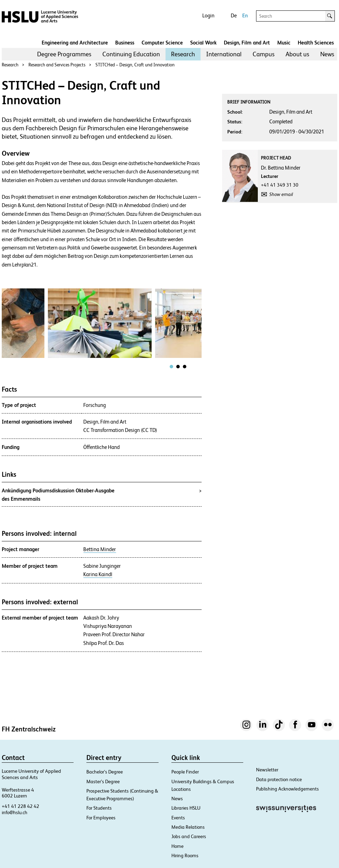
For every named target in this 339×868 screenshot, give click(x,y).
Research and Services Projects (57, 65)
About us (297, 54)
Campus (264, 54)
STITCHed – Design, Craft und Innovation (135, 65)
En (245, 15)
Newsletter (267, 770)
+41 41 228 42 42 (20, 806)
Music (284, 43)
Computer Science (162, 43)
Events (178, 818)
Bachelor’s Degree (105, 772)
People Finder (185, 772)
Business (125, 43)
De (234, 15)
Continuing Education (131, 54)
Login (208, 15)
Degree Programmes (64, 54)
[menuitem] (64, 54)
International (224, 54)
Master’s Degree (103, 781)
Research (183, 54)
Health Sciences (316, 43)
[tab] (171, 367)
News (327, 54)
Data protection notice (279, 779)
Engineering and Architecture (75, 43)
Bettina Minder (100, 549)
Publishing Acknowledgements (287, 789)
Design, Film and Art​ (247, 43)
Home (177, 846)
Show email (281, 194)
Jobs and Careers (189, 836)
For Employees (101, 818)
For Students (99, 808)
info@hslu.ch (15, 812)
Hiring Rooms (185, 855)
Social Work (203, 43)
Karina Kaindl (98, 574)
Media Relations (188, 827)
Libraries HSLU (186, 808)
